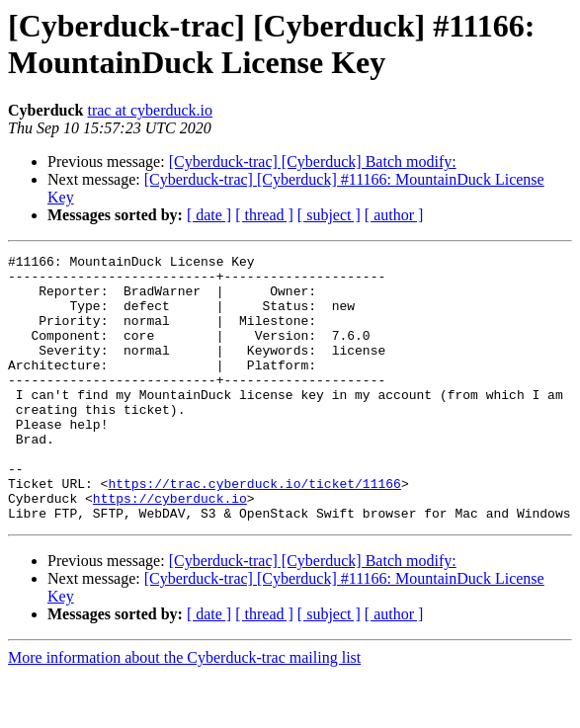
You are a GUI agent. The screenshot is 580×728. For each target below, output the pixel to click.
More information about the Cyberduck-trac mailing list (184, 711)
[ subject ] (329, 215)
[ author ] (394, 215)
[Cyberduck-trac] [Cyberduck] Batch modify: (313, 162)
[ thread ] (264, 215)
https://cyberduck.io (170, 548)
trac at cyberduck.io (150, 110)
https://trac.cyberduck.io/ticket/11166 (254, 530)
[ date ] (209, 215)
